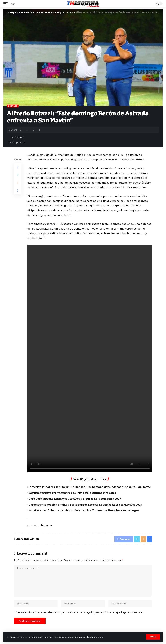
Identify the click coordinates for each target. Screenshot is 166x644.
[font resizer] (12, 4)
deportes (46, 526)
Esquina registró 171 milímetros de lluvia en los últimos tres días (72, 493)
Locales (13, 106)
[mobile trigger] (6, 4)
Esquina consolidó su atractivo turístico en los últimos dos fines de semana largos (84, 510)
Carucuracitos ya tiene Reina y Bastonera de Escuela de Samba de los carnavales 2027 (86, 505)
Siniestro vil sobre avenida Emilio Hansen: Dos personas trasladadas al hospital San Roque (90, 487)
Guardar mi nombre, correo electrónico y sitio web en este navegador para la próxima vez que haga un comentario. (81, 614)
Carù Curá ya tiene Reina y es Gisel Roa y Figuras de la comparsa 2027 (75, 499)
